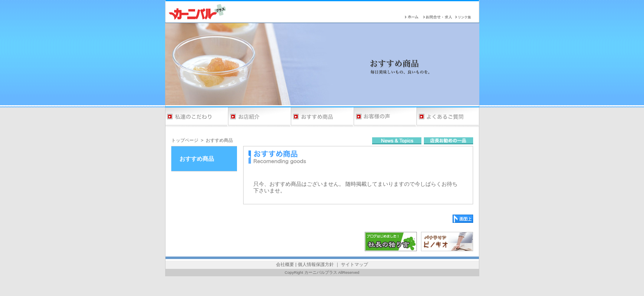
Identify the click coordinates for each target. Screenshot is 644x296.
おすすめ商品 (219, 140)
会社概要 (285, 264)
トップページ (185, 140)
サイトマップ (354, 264)
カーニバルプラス (321, 272)
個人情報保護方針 (316, 264)
